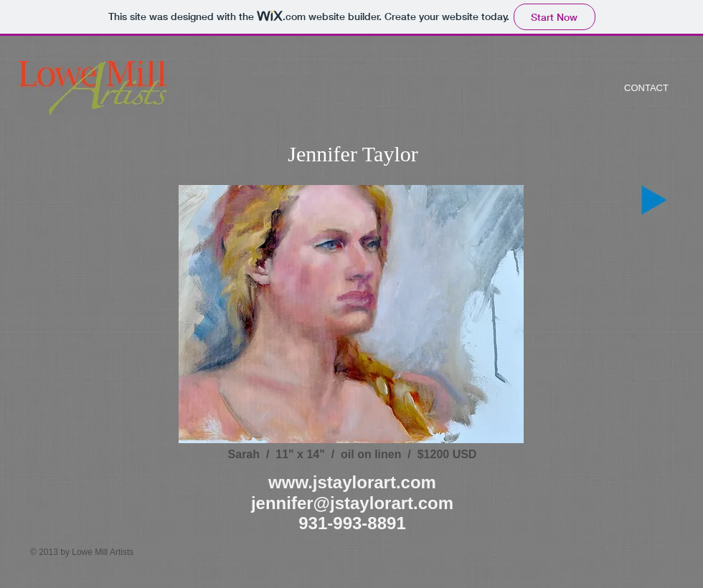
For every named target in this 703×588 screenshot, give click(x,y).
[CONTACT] (646, 88)
